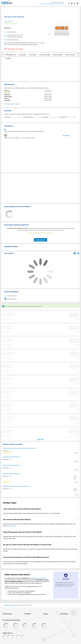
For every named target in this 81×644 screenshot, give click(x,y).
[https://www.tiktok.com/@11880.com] (13, 637)
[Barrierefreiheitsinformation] (75, 3)
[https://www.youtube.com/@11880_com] (22, 637)
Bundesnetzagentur (40, 578)
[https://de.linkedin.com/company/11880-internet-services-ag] (18, 637)
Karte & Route (70, 55)
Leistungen (22, 55)
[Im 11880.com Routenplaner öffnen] (75, 253)
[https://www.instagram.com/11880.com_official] (9, 637)
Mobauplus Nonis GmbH (11, 457)
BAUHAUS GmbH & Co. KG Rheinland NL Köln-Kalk (19, 448)
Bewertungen (58, 55)
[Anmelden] (72, 3)
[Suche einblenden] (70, 3)
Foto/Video (33, 55)
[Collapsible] (77, 509)
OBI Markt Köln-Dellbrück (11, 474)
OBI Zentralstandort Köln (11, 465)
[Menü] (78, 3)
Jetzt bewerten (41, 240)
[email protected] (12, 526)
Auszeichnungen (45, 55)
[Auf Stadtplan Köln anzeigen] (78, 253)
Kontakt (8, 58)
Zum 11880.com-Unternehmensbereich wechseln (52, 4)
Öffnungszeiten (11, 55)
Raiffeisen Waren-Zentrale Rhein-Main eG (16, 486)
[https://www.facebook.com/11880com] (4, 637)
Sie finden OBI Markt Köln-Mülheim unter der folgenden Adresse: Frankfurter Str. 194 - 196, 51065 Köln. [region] (32, 513)
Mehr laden (41, 439)
